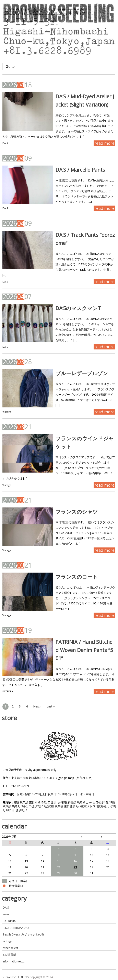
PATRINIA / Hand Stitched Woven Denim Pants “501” (84, 650)
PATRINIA (8, 691)
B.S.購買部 (9, 955)
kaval (6, 914)
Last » (51, 706)
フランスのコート (77, 577)
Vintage (7, 412)
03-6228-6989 (20, 786)
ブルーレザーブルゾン (82, 373)
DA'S (5, 143)
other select (10, 948)
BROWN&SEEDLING (15, 977)
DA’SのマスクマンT (78, 308)
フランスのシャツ (77, 512)
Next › (37, 706)
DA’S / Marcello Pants (80, 170)
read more (104, 143)
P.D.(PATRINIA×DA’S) (17, 928)
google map (66, 778)
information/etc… (14, 961)
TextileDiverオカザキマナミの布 (23, 934)
